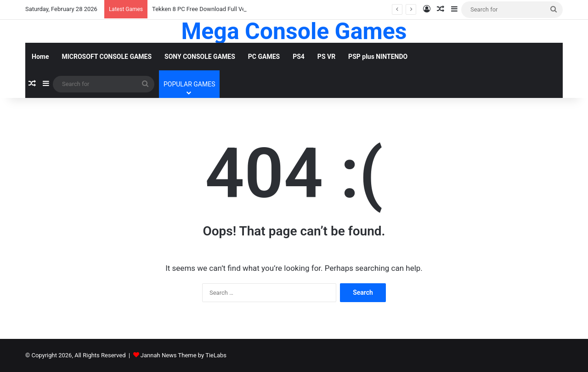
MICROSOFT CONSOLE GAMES (107, 57)
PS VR (326, 57)
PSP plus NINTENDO (378, 57)
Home (40, 57)
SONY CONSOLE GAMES (200, 57)
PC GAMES (264, 57)
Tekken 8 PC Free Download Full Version (205, 9)
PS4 (299, 57)
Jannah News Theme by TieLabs (184, 355)
